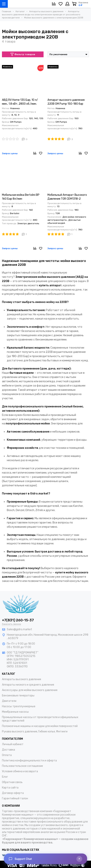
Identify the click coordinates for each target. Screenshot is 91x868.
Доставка (8, 750)
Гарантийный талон (15, 798)
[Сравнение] (54, 4)
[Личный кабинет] (67, 4)
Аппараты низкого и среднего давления (28, 685)
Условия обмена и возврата (20, 771)
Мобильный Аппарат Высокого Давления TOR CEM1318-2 (67, 197)
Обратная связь (12, 782)
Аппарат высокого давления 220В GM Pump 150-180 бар (66, 102)
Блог (5, 777)
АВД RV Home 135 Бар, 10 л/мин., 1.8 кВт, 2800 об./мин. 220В (20, 102)
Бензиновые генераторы (18, 696)
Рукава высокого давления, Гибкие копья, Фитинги (35, 732)
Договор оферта (13, 793)
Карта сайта (10, 788)
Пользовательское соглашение (22, 766)
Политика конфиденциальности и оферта (29, 761)
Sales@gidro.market (19, 629)
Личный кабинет (13, 744)
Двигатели (9, 701)
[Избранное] (61, 4)
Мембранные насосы (15, 712)
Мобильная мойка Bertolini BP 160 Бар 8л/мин (21, 197)
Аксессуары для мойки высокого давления (30, 690)
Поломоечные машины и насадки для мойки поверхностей (40, 726)
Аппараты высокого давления (21, 679)
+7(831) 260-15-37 (18, 620)
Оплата (7, 755)
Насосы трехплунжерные (19, 706)
